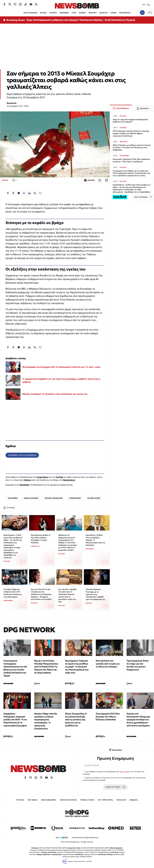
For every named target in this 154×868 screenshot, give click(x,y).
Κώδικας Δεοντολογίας (68, 800)
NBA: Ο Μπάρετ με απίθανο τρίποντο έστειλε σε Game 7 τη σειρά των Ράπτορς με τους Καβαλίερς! (132, 148)
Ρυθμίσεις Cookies (87, 800)
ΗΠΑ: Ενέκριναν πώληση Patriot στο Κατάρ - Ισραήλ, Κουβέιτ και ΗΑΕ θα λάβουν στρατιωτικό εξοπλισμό (131, 133)
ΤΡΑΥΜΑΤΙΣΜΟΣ (75, 498)
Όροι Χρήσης (33, 800)
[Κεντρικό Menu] (150, 12)
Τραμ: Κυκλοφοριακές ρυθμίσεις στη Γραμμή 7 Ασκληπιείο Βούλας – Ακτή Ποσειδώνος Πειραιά (81, 20)
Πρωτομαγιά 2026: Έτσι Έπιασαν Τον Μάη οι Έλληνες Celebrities (108, 717)
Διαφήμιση (134, 800)
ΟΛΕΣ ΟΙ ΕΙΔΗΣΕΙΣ (30, 13)
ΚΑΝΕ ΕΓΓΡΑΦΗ (115, 787)
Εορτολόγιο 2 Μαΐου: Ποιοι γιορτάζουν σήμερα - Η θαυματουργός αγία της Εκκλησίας (95, 540)
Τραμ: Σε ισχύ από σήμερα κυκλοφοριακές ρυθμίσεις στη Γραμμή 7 (130, 121)
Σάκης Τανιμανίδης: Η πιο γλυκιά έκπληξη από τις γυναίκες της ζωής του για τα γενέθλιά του (76, 720)
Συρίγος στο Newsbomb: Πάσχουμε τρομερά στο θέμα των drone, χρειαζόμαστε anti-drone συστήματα (138, 720)
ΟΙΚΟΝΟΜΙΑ (64, 13)
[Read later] (106, 180)
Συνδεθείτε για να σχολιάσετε (22, 455)
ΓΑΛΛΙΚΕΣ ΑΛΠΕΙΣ (94, 498)
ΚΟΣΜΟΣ (82, 13)
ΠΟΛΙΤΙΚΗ (53, 13)
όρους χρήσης (125, 772)
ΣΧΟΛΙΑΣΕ (89, 180)
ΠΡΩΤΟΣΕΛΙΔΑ (125, 13)
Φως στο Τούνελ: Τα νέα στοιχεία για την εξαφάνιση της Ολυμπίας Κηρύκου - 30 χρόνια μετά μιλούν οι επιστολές (41, 594)
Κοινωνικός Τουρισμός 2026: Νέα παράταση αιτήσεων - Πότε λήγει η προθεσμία (131, 160)
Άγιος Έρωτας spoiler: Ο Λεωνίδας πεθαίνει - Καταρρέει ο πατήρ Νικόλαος (41, 539)
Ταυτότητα (20, 800)
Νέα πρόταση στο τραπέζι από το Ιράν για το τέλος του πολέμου (108, 664)
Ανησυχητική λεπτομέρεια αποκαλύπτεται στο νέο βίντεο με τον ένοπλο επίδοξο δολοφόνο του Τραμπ (15, 668)
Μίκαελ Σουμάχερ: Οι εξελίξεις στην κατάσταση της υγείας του (55, 394)
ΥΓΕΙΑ (74, 13)
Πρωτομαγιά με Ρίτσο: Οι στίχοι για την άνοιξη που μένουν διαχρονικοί (138, 665)
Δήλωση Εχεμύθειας (49, 800)
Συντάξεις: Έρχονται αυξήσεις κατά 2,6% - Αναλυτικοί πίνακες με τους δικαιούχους (13, 593)
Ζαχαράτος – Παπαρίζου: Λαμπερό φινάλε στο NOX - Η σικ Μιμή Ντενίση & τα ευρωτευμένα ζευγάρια (15, 720)
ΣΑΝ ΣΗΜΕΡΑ (13, 498)
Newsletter (25, 485)
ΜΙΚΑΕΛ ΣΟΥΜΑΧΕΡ (31, 498)
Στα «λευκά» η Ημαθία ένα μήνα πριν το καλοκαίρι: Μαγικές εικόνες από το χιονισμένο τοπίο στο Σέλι (67, 596)
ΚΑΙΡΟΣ (114, 13)
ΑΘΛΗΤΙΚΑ (92, 13)
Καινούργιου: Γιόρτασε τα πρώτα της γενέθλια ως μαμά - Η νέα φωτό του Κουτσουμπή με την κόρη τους (77, 667)
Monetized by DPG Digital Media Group (85, 838)
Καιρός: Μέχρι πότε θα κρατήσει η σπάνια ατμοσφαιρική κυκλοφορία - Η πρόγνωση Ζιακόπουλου (46, 721)
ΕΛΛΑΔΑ (43, 13)
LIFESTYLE (104, 13)
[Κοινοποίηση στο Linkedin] (29, 193)
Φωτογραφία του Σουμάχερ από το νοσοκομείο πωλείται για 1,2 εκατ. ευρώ (61, 367)
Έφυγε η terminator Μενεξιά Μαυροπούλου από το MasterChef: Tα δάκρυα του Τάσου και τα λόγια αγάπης (46, 667)
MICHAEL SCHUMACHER (54, 498)
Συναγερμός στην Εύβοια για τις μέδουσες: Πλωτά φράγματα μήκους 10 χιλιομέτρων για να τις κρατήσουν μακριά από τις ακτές (132, 173)
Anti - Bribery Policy (105, 800)
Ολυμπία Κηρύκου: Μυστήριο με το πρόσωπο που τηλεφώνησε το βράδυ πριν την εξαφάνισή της (95, 594)
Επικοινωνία (121, 800)
